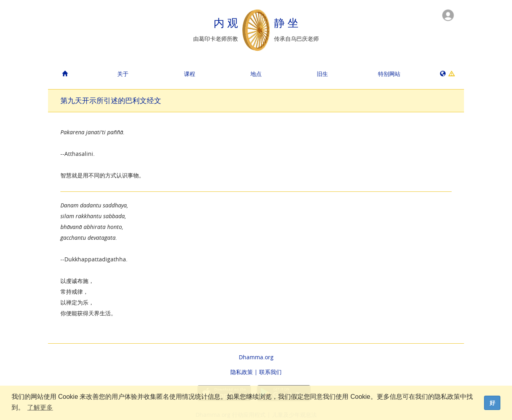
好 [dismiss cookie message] (492, 403)
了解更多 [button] (40, 407)
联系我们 (270, 372)
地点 (256, 74)
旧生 (322, 74)
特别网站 (389, 74)
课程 (190, 74)
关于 (123, 74)
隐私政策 (242, 372)
